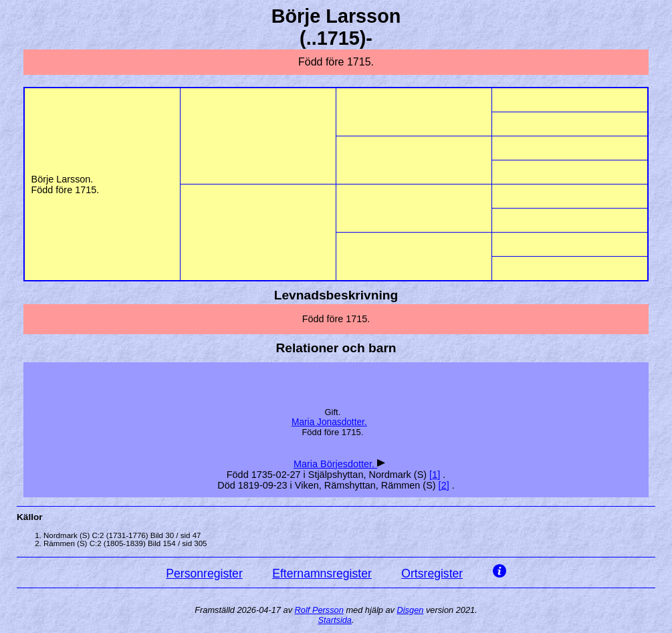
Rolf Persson (319, 610)
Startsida (335, 620)
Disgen (411, 610)
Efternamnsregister (322, 574)
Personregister (204, 574)
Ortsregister (432, 574)
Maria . (329, 422)
